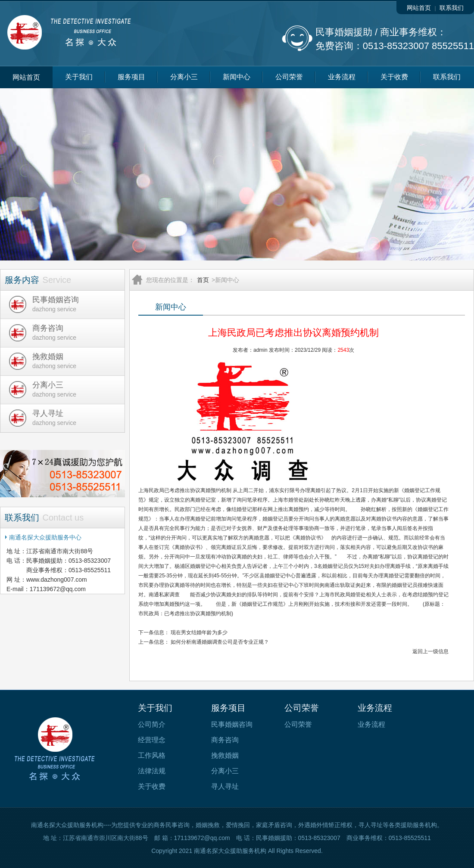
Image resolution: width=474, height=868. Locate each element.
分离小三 (184, 77)
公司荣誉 (289, 77)
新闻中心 (237, 77)
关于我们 (79, 77)
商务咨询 (225, 740)
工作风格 (152, 755)
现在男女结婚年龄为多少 (199, 632)
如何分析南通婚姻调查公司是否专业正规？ (220, 642)
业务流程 (342, 77)
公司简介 (152, 724)
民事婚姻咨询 (232, 724)
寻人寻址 (225, 786)
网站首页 (419, 8)
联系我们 (452, 8)
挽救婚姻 (225, 755)
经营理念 (152, 740)
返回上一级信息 (430, 651)
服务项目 (131, 77)
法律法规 (152, 771)
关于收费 (394, 77)
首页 (203, 280)
